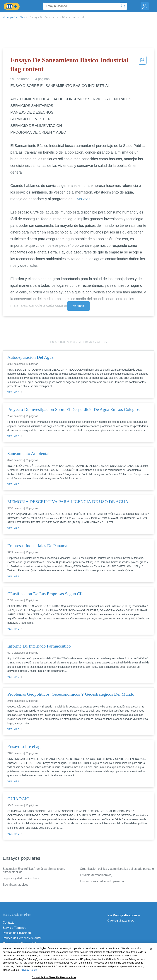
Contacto (9, 923)
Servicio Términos (14, 928)
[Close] (151, 960)
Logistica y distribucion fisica (21, 878)
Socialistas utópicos (16, 885)
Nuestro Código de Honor (19, 948)
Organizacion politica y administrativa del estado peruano (117, 869)
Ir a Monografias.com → (124, 915)
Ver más (78, 306)
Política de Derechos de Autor (22, 938)
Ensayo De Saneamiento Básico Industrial (57, 17)
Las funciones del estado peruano (102, 881)
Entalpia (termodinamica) (96, 875)
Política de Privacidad (17, 933)
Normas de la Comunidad (19, 943)
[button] (142, 65)
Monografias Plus (14, 17)
